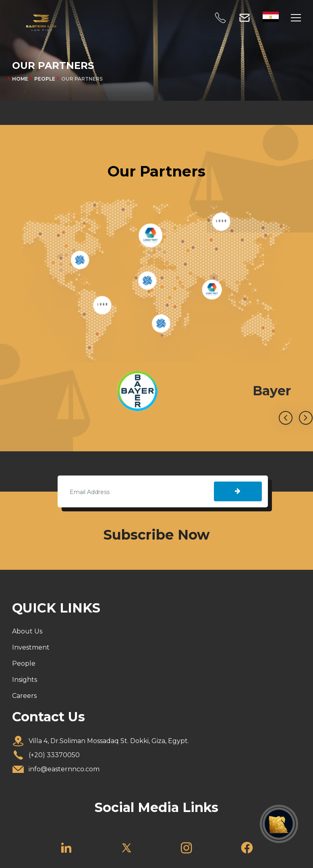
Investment (31, 647)
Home (20, 79)
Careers (24, 696)
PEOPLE (45, 79)
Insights (25, 680)
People (24, 663)
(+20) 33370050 (54, 755)
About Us (27, 631)
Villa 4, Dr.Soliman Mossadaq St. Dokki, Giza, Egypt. (109, 741)
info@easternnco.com (64, 769)
